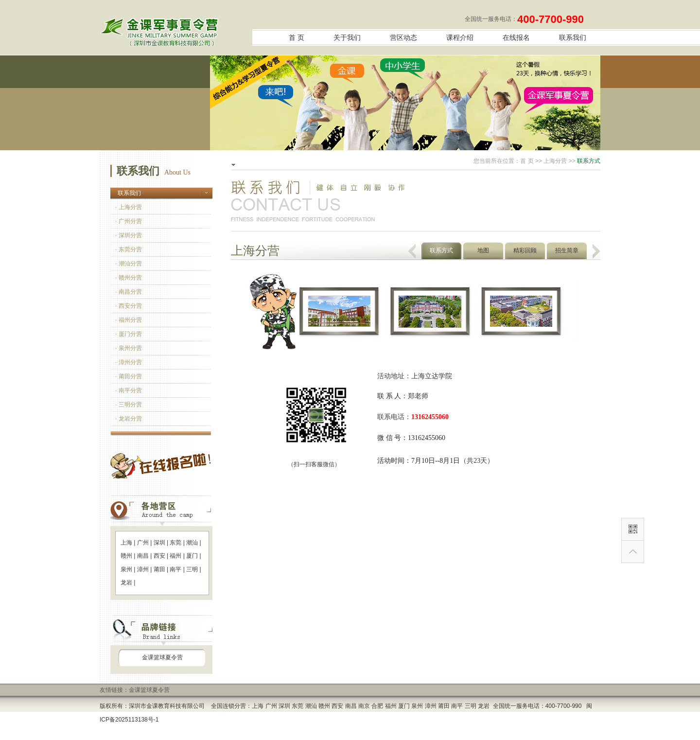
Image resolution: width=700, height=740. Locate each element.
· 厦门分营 (129, 334)
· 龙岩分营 (129, 419)
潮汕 (192, 543)
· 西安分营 (129, 306)
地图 (483, 250)
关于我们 (347, 38)
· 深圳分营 (129, 235)
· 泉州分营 (129, 348)
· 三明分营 (129, 405)
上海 (126, 543)
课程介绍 (460, 38)
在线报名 (516, 38)
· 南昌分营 (129, 292)
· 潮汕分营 (129, 264)
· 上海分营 (129, 207)
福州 (175, 556)
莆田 (159, 569)
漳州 (143, 569)
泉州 (126, 569)
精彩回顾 (525, 250)
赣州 (126, 556)
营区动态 (403, 38)
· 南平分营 (129, 390)
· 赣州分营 (129, 278)
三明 (192, 569)
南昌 (143, 556)
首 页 (297, 38)
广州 (143, 543)
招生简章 (567, 250)
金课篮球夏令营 (162, 657)
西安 (159, 556)
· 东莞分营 (129, 249)
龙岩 (126, 582)
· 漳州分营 (129, 362)
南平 (175, 569)
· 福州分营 (129, 320)
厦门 (192, 556)
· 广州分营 (129, 221)
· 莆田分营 (129, 376)
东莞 (175, 543)
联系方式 (441, 250)
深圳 (159, 543)
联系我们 (573, 38)
